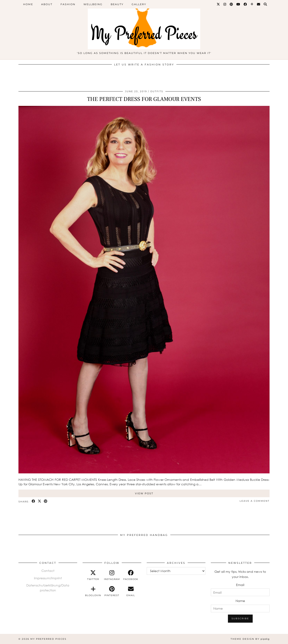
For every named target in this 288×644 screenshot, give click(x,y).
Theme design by (250, 639)
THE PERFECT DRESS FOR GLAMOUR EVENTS (144, 99)
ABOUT (47, 4)
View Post (144, 493)
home (28, 4)
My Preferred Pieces (48, 639)
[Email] (259, 4)
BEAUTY (117, 4)
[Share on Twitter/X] (40, 501)
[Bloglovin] (252, 4)
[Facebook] (245, 4)
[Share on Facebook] (34, 501)
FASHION (68, 4)
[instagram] (112, 575)
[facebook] (131, 575)
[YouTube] (238, 4)
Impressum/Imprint (48, 578)
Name (240, 601)
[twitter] (93, 575)
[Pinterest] (232, 4)
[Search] (265, 4)
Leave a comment (255, 501)
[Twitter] (218, 4)
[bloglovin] (93, 591)
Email (240, 585)
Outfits (157, 91)
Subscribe (240, 618)
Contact (48, 571)
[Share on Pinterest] (46, 501)
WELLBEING (93, 4)
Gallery (139, 4)
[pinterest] (112, 591)
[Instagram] (225, 4)
